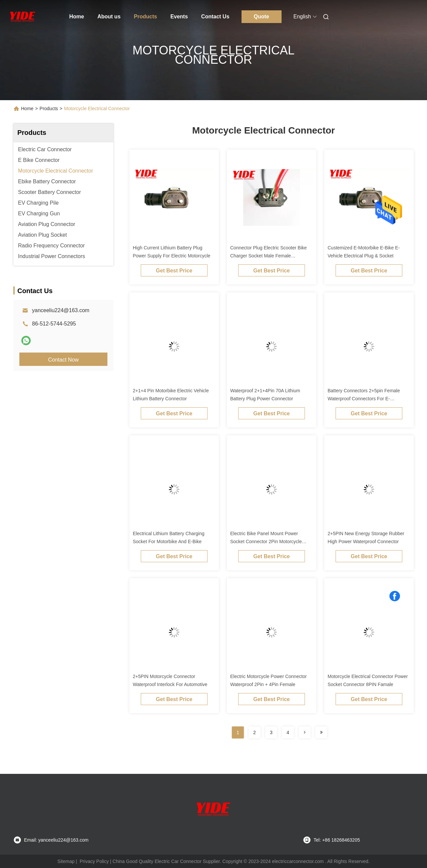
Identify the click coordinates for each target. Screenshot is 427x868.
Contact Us (215, 17)
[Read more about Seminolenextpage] (305, 732)
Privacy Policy (94, 861)
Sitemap (66, 861)
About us (109, 17)
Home (77, 17)
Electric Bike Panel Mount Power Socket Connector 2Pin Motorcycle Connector (266, 541)
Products (145, 17)
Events (179, 17)
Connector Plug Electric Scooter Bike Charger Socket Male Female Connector (269, 256)
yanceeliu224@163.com (61, 310)
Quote (261, 17)
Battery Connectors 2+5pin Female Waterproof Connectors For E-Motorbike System (364, 399)
